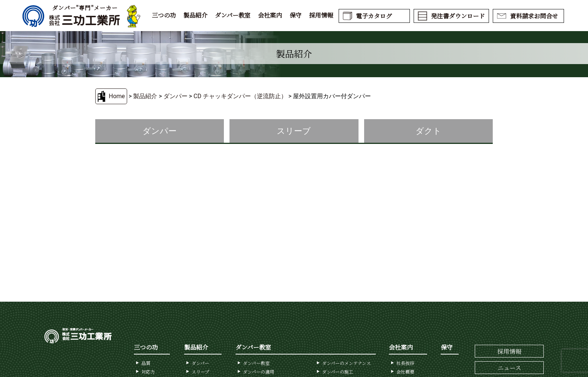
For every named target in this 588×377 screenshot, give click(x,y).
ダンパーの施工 (338, 372)
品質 (146, 363)
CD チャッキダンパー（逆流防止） (240, 96)
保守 (295, 15)
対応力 (148, 372)
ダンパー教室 (233, 15)
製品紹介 (195, 15)
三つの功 (164, 15)
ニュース (509, 368)
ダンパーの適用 (259, 372)
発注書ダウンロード (458, 16)
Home (117, 96)
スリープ (200, 372)
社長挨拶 (405, 363)
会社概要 (405, 372)
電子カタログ (374, 16)
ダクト (428, 131)
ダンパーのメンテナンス (346, 363)
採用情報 (321, 15)
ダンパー (175, 96)
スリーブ (294, 131)
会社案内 (270, 15)
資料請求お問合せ (534, 16)
